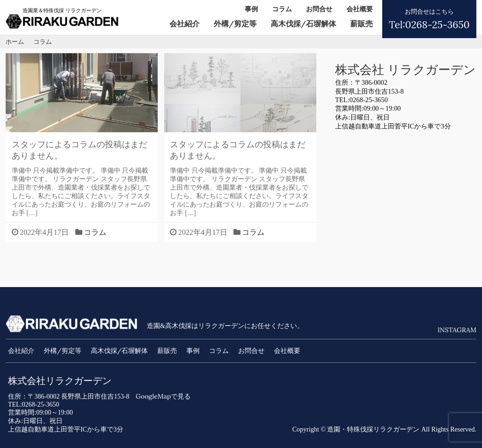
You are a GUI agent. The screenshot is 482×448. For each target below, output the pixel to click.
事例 (251, 9)
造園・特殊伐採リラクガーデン (373, 429)
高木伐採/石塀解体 (303, 24)
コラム (282, 9)
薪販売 (361, 24)
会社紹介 (185, 24)
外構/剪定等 (235, 24)
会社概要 (360, 9)
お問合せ (319, 9)
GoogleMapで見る (163, 396)
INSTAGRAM (457, 330)
